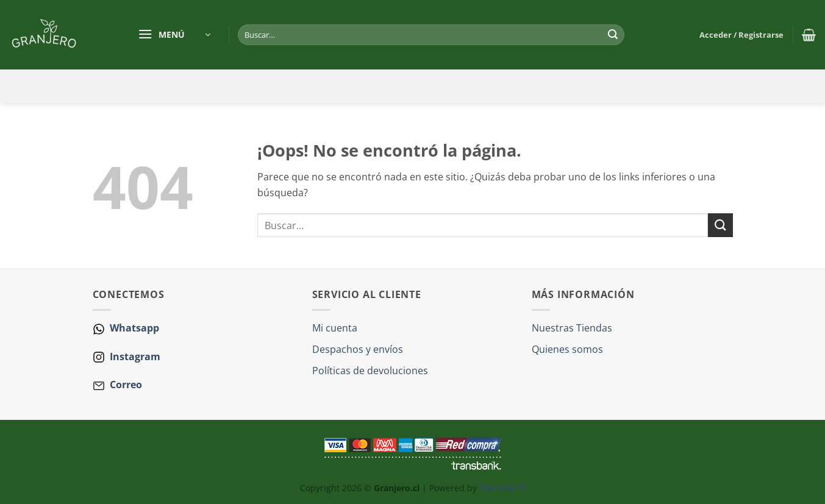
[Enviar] (613, 35)
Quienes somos (567, 349)
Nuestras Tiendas (572, 328)
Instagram (134, 357)
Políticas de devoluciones (370, 371)
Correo (126, 385)
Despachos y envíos (358, 349)
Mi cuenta (335, 328)
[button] (174, 35)
